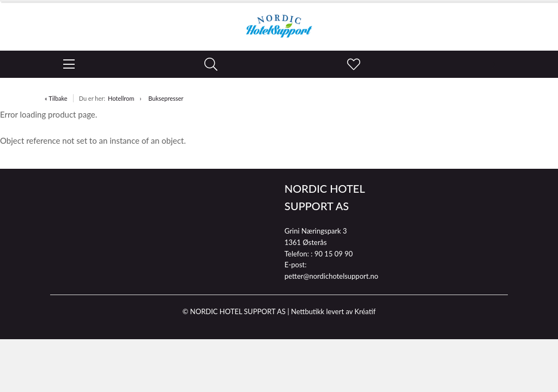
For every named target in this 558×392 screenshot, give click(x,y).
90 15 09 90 (333, 254)
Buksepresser (166, 98)
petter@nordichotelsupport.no (331, 276)
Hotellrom (121, 98)
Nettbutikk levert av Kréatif (333, 311)
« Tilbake (56, 98)
